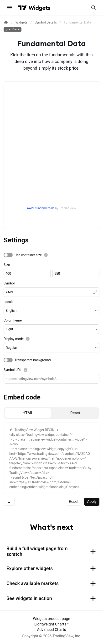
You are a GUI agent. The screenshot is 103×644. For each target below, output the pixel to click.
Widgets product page (51, 619)
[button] (51, 311)
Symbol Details (46, 22)
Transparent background (33, 360)
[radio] (28, 413)
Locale (8, 302)
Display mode (14, 339)
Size (7, 265)
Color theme (13, 320)
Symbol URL (13, 370)
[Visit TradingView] (22, 8)
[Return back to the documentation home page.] (6, 22)
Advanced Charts (51, 630)
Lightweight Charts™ (51, 624)
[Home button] (39, 8)
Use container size (28, 255)
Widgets (22, 22)
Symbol (9, 283)
